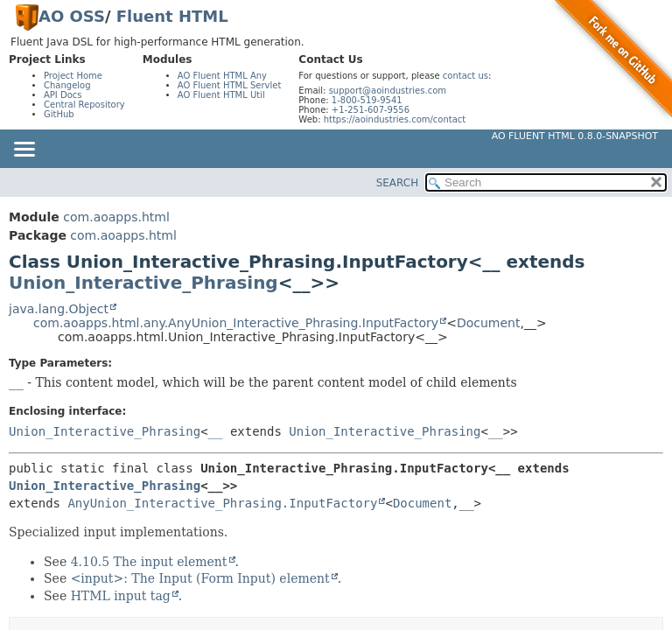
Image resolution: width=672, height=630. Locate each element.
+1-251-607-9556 (371, 110)
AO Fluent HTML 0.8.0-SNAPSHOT (575, 136)
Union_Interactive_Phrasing (143, 283)
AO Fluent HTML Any (222, 76)
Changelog (67, 85)
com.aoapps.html (116, 217)
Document (489, 323)
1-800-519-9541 (367, 100)
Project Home (73, 76)
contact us (465, 76)
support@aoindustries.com (388, 91)
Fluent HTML (172, 16)
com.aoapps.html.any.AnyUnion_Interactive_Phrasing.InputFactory (236, 323)
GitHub (59, 114)
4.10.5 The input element (149, 562)
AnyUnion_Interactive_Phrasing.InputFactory (222, 503)
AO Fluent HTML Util (221, 95)
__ (216, 431)
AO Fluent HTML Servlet (230, 85)
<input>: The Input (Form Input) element (200, 578)
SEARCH (398, 183)
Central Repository (84, 105)
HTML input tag (121, 596)
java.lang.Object (59, 309)
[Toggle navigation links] (24, 150)
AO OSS (72, 16)
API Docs (63, 95)
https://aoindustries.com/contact (395, 119)
